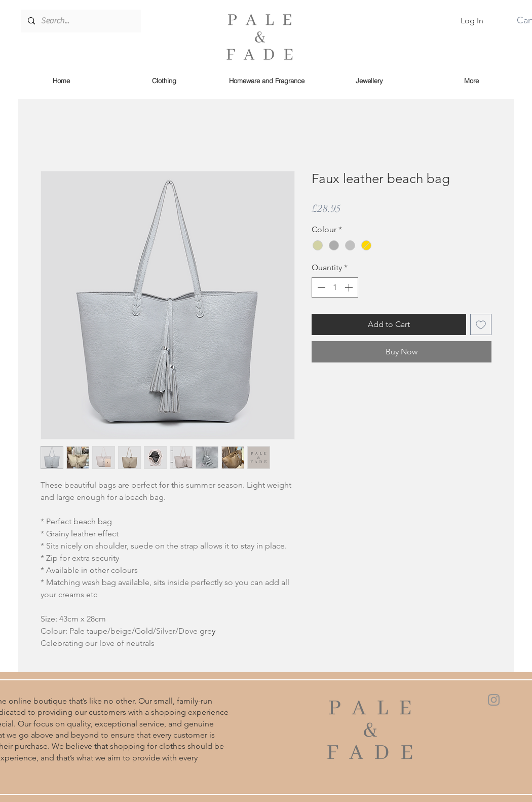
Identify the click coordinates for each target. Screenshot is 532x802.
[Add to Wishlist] (481, 324)
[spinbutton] (335, 287)
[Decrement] (320, 287)
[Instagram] (494, 700)
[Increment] (350, 287)
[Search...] (80, 21)
